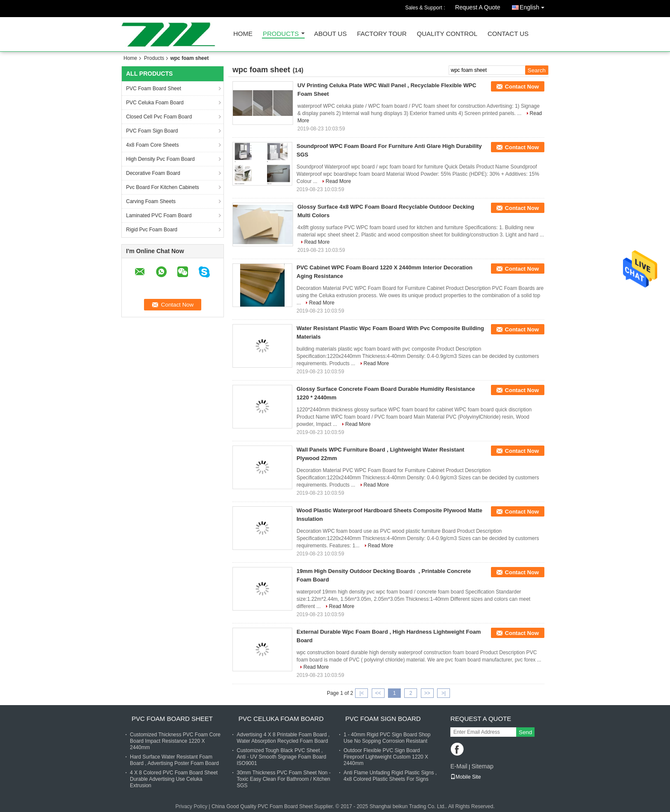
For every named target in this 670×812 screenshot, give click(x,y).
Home (243, 34)
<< (378, 693)
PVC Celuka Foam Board (155, 103)
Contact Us (508, 34)
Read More (338, 181)
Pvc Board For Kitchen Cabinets (163, 187)
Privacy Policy (191, 806)
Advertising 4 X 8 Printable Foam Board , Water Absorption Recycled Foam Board (283, 738)
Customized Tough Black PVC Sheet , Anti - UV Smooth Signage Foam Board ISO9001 (281, 757)
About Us (330, 34)
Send (525, 732)
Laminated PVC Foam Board (159, 216)
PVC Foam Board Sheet (154, 89)
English (534, 6)
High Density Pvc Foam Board (160, 159)
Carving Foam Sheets (151, 201)
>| (444, 693)
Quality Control (447, 34)
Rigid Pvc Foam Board (152, 230)
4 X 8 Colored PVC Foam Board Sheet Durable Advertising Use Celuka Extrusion (174, 779)
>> (427, 693)
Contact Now (522, 87)
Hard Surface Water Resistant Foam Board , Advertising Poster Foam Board (174, 760)
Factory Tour (382, 34)
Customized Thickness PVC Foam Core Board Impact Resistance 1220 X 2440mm (175, 741)
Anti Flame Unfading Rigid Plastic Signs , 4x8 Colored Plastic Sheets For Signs (390, 776)
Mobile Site (466, 777)
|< (361, 693)
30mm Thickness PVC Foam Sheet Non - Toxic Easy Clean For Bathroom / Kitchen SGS (284, 779)
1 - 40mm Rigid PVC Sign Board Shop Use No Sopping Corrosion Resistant (387, 738)
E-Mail (459, 766)
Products (281, 34)
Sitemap (482, 766)
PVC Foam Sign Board (152, 131)
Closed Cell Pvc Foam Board (159, 117)
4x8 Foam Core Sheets (152, 145)
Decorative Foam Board (153, 173)
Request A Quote (478, 7)
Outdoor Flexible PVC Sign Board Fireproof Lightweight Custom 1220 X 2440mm (386, 757)
